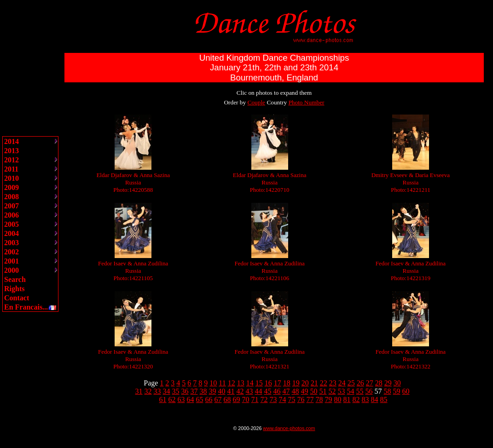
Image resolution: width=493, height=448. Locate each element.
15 (259, 383)
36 (185, 391)
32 (148, 391)
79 (329, 399)
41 (231, 391)
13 (241, 383)
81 (347, 399)
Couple (257, 102)
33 (157, 391)
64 (191, 399)
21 (314, 383)
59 (397, 391)
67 (218, 399)
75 (292, 399)
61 (163, 399)
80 (338, 399)
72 (264, 399)
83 (365, 399)
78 (319, 399)
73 (273, 399)
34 (167, 391)
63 (181, 399)
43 (249, 391)
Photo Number (306, 102)
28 (379, 383)
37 (194, 391)
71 (255, 399)
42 (240, 391)
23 (333, 383)
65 (200, 399)
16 (268, 383)
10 (213, 383)
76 (301, 399)
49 (305, 391)
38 (203, 391)
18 (287, 383)
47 (286, 391)
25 (351, 383)
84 (375, 399)
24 (342, 383)
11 (222, 383)
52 (332, 391)
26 (360, 383)
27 (370, 383)
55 (360, 391)
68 (227, 399)
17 (278, 383)
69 (237, 399)
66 (209, 399)
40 (222, 391)
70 (246, 399)
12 (232, 383)
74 (283, 399)
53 (342, 391)
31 (139, 391)
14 (250, 383)
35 (176, 391)
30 (397, 383)
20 (305, 383)
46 (277, 391)
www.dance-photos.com (289, 428)
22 (324, 383)
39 (213, 391)
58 (388, 391)
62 (172, 399)
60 (406, 391)
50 (314, 391)
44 (259, 391)
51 (323, 391)
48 (296, 391)
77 (310, 399)
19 (296, 383)
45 (268, 391)
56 (369, 391)
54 (351, 391)
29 (388, 383)
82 (356, 399)
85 (384, 399)
